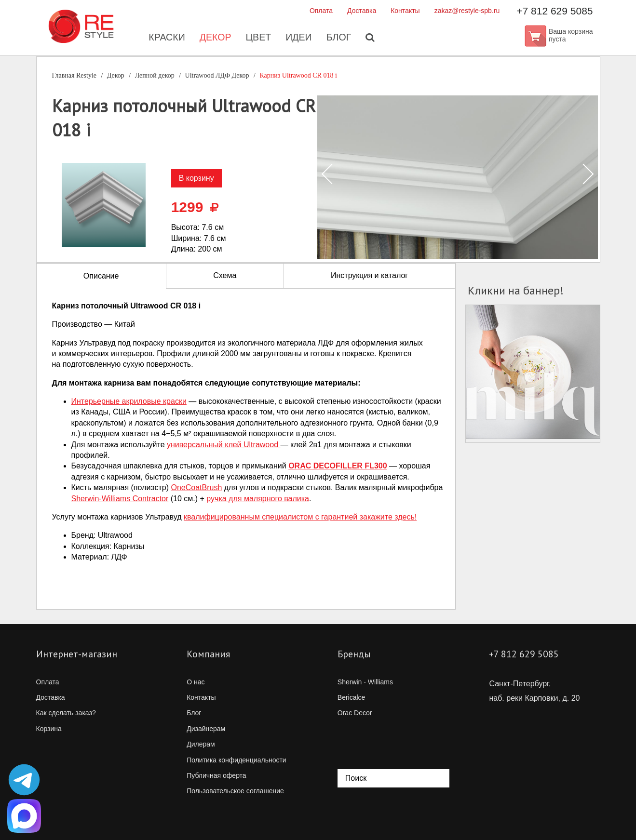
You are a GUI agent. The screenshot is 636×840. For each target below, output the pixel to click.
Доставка (362, 11)
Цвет (258, 39)
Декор (214, 39)
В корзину (196, 178)
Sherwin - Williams (365, 682)
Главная (74, 75)
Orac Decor (355, 713)
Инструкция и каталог (369, 275)
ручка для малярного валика (258, 499)
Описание (101, 276)
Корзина (49, 729)
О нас (196, 682)
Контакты (405, 11)
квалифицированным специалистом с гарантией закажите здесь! (300, 517)
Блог (340, 39)
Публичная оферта (217, 775)
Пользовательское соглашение (235, 791)
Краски (165, 39)
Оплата (321, 11)
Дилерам (201, 744)
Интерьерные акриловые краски (129, 401)
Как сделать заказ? (66, 713)
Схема (225, 275)
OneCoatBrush (196, 487)
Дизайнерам (206, 729)
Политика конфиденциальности (237, 760)
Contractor (120, 499)
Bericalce (352, 697)
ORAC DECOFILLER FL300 (338, 466)
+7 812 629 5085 (555, 11)
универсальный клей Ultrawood (223, 445)
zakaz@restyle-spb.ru (467, 11)
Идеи (299, 39)
